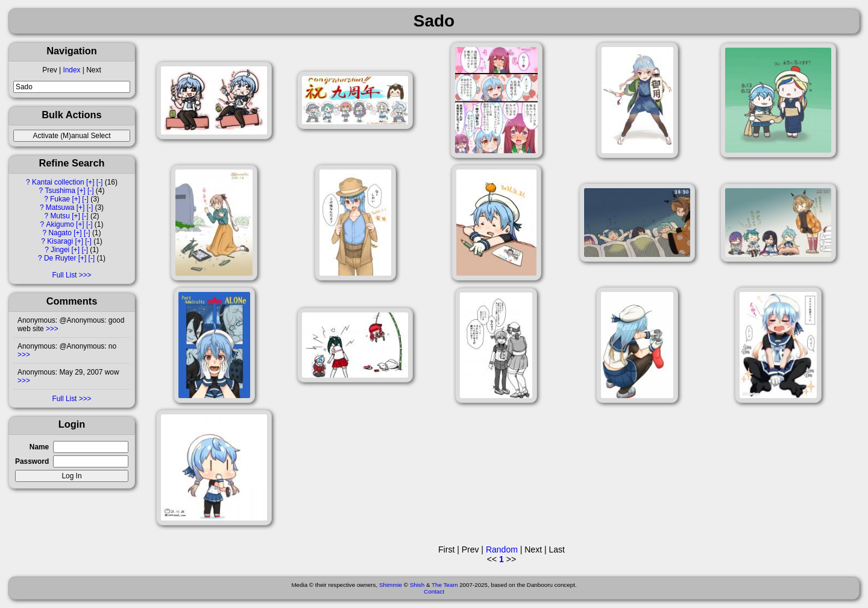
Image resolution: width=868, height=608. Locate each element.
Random (502, 549)
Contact (434, 591)
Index (71, 70)
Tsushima (60, 191)
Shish (417, 585)
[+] (90, 182)
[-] (100, 182)
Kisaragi (60, 241)
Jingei (60, 250)
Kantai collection (58, 182)
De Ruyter (60, 258)
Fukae (60, 199)
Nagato (60, 233)
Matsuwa (60, 207)
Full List (64, 275)
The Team (445, 585)
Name (39, 447)
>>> (51, 329)
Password (32, 461)
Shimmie (391, 585)
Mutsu (60, 216)
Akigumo (60, 224)
